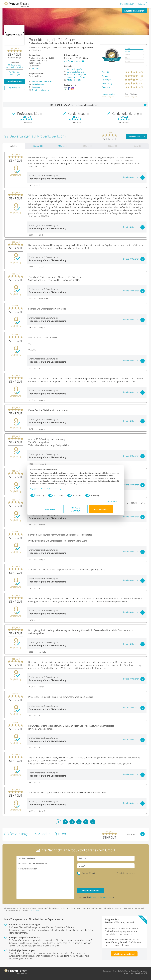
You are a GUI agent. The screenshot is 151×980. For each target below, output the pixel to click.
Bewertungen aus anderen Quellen (15, 66)
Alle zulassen (101, 510)
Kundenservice (108, 94)
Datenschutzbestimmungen (59, 490)
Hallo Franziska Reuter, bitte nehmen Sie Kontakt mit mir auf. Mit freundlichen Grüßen (45, 877)
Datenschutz (135, 971)
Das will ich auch (127, 4)
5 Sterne (128, 48)
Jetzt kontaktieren (134, 11)
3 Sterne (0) (87, 146)
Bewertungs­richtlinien (110, 971)
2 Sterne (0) (112, 146)
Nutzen (105, 76)
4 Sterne (128, 51)
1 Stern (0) (137, 146)
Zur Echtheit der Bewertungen (15, 73)
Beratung (106, 87)
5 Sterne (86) (38, 146)
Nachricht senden (91, 890)
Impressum (42, 490)
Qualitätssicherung (124, 971)
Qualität (106, 72)
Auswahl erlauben (75, 510)
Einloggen (142, 4)
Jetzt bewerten (15, 81)
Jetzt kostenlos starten (124, 954)
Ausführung (107, 83)
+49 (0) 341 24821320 (42, 81)
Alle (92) (14, 146)
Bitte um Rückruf (88, 873)
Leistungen (107, 80)
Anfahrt (35, 68)
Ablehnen (50, 510)
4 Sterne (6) (62, 146)
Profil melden (35, 910)
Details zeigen (105, 503)
